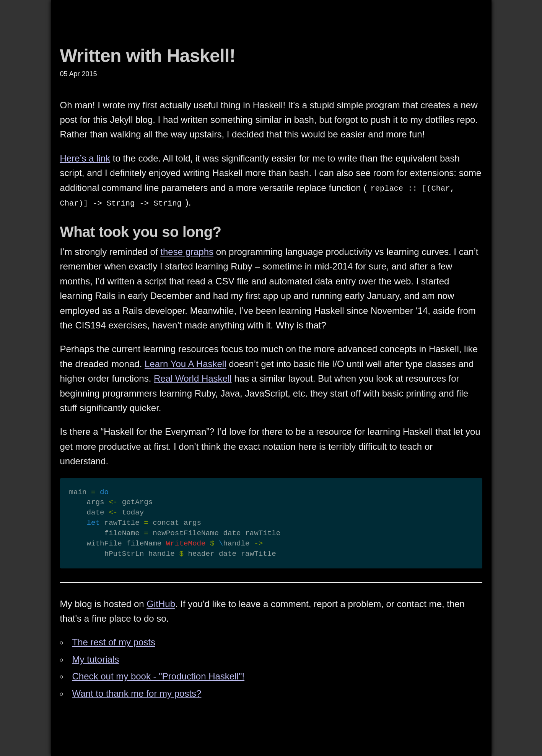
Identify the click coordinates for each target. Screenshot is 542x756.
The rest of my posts (114, 642)
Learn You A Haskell (186, 364)
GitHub (161, 604)
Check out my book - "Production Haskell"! (159, 676)
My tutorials (96, 659)
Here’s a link (85, 158)
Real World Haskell (193, 378)
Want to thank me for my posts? (137, 693)
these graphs (187, 252)
